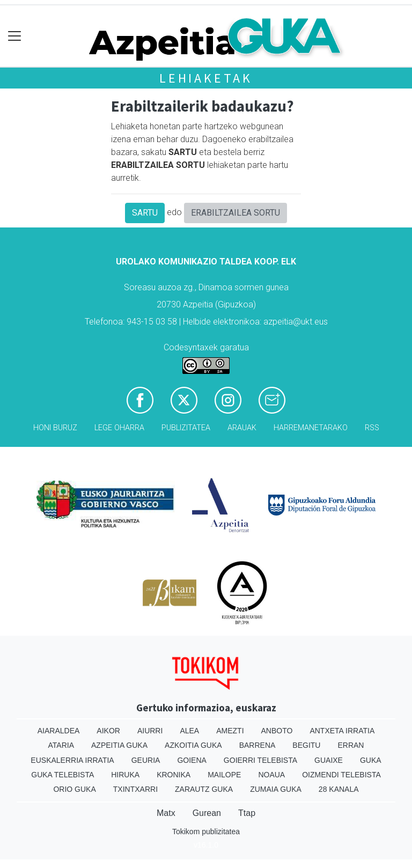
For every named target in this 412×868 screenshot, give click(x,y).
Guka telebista (62, 775)
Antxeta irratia (342, 731)
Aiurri (150, 731)
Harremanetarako (311, 428)
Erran (351, 745)
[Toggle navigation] (15, 36)
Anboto (277, 731)
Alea (189, 731)
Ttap (247, 813)
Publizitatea (186, 428)
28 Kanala (339, 789)
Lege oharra (119, 428)
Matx (166, 813)
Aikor (108, 731)
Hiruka (125, 775)
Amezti (230, 731)
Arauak (242, 428)
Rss (372, 428)
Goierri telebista (260, 760)
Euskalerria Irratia (72, 760)
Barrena (257, 745)
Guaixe (329, 760)
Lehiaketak (206, 78)
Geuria (146, 760)
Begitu (306, 745)
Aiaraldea (59, 731)
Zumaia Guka (276, 789)
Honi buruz (55, 428)
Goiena (192, 760)
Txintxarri (135, 789)
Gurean (207, 813)
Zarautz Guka (204, 789)
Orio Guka (74, 789)
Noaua (271, 775)
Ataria (61, 745)
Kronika (174, 775)
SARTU (145, 213)
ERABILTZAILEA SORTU (236, 213)
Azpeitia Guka (119, 745)
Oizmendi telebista (341, 775)
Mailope (224, 775)
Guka (371, 760)
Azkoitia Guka (193, 745)
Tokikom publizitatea (206, 832)
